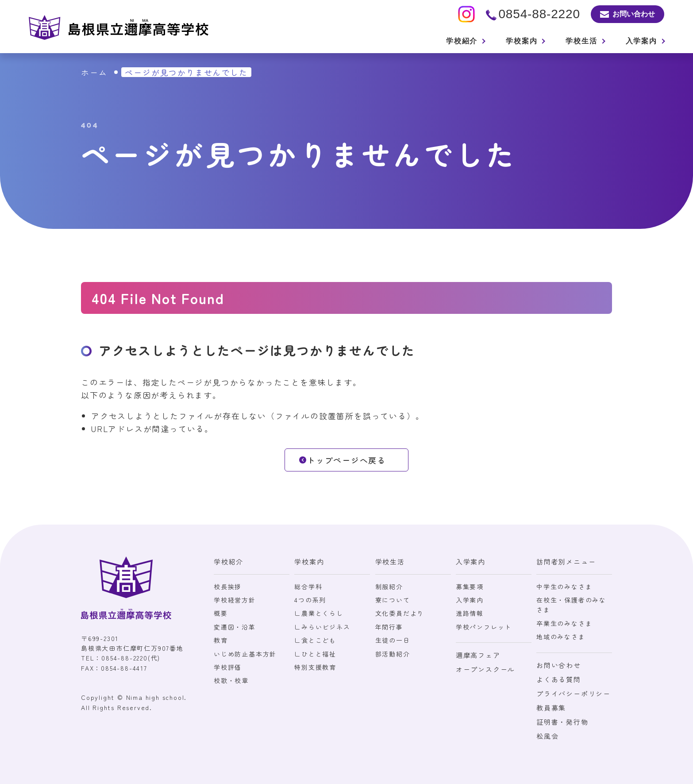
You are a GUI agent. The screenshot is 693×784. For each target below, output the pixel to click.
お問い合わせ (559, 665)
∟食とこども (315, 640)
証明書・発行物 (562, 722)
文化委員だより (400, 613)
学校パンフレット (484, 627)
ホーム (94, 72)
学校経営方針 (235, 600)
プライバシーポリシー (574, 693)
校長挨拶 (228, 587)
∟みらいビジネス (322, 627)
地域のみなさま (561, 637)
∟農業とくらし (319, 613)
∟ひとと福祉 (315, 654)
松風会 (547, 736)
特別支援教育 (315, 667)
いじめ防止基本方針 (245, 654)
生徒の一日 (393, 640)
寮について (393, 600)
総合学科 (308, 587)
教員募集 (551, 708)
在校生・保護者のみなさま (571, 605)
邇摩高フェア (478, 655)
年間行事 (389, 627)
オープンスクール (485, 669)
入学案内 (470, 600)
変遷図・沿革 (235, 627)
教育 (221, 640)
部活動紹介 (393, 654)
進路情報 (470, 613)
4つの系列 (310, 600)
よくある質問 (559, 679)
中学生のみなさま (564, 587)
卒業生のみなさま (564, 623)
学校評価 (228, 667)
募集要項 (470, 587)
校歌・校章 (231, 680)
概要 (221, 613)
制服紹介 (389, 587)
